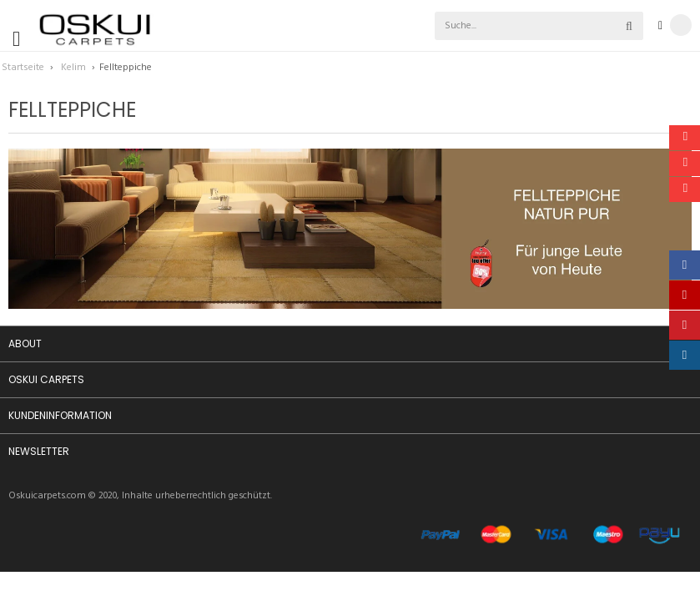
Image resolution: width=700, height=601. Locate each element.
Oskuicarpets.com (47, 496)
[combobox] (501, 26)
